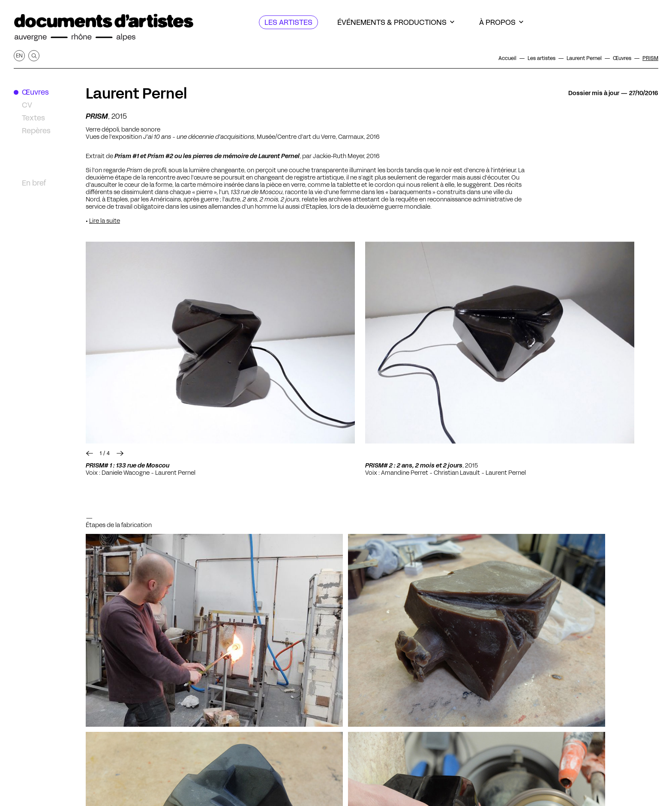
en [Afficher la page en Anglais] (19, 55)
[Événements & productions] (396, 22)
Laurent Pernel (136, 93)
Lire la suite (105, 221)
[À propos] (501, 22)
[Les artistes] (288, 22)
